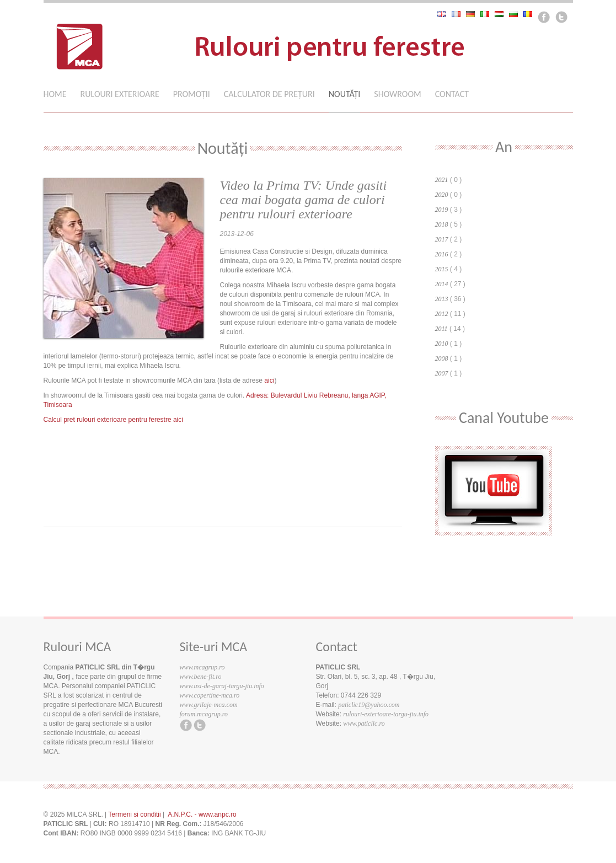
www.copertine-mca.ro (210, 695)
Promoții (192, 94)
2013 (442, 299)
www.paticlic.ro (364, 723)
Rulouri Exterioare (120, 94)
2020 (442, 195)
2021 (442, 180)
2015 (442, 269)
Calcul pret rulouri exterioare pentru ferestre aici (113, 420)
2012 (442, 314)
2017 (442, 239)
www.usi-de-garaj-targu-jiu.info (222, 686)
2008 (442, 358)
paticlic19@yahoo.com (369, 705)
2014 (442, 284)
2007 (442, 373)
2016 (442, 254)
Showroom (397, 94)
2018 (442, 224)
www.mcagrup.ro (202, 667)
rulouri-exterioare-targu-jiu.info (386, 714)
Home (55, 94)
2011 (441, 329)
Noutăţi (345, 94)
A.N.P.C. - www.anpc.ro (202, 814)
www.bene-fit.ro (201, 677)
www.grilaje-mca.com (209, 705)
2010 (442, 344)
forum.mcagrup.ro (204, 714)
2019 (442, 210)
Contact (452, 94)
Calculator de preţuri (269, 94)
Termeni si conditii (134, 814)
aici (269, 380)
